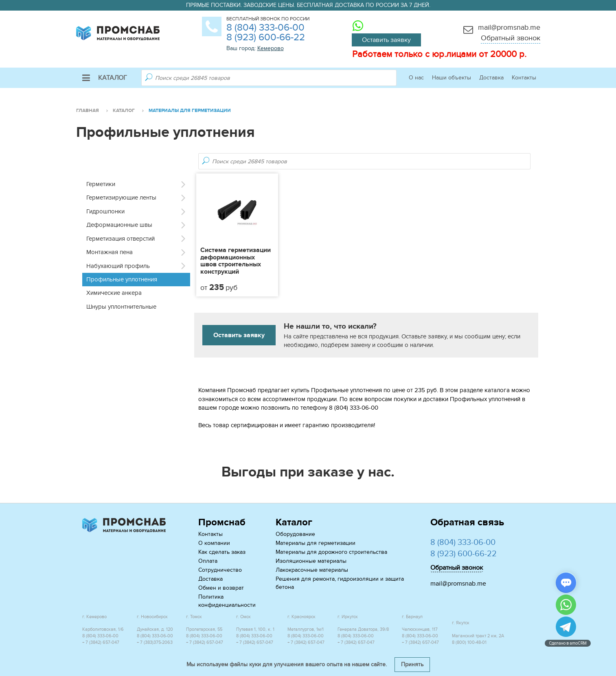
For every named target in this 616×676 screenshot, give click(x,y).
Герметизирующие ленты (121, 198)
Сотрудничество (220, 570)
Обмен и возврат (221, 588)
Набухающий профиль (118, 266)
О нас (416, 78)
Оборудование (295, 534)
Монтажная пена (110, 252)
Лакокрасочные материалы (312, 570)
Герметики (101, 184)
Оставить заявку (386, 40)
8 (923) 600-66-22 (266, 37)
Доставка (491, 78)
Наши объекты (452, 78)
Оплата (208, 561)
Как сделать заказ (222, 552)
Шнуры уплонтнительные (121, 307)
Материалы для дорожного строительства (331, 552)
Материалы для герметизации (316, 543)
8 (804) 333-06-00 (265, 27)
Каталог (105, 78)
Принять (412, 664)
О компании (214, 543)
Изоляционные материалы (311, 561)
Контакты (524, 78)
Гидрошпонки (105, 211)
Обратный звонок (511, 38)
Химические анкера (114, 293)
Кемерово (271, 48)
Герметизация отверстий (121, 239)
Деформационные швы (119, 225)
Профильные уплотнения (122, 279)
